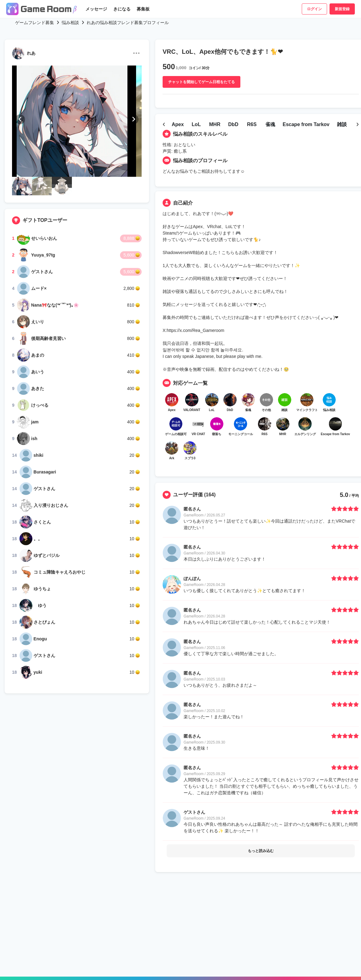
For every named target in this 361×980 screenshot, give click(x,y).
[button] (20, 119)
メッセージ (96, 9)
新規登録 (342, 9)
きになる (122, 9)
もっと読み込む (261, 867)
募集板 (143, 9)
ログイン (314, 9)
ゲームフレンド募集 (35, 23)
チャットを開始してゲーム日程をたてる (201, 82)
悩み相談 (70, 23)
